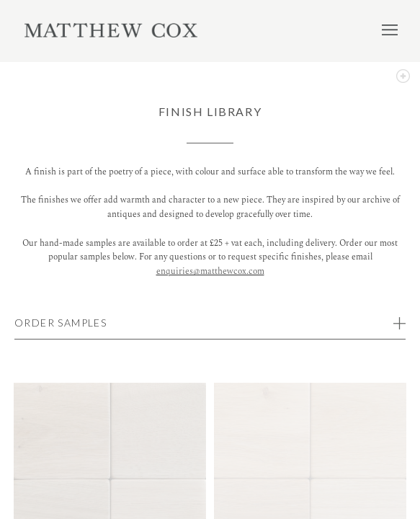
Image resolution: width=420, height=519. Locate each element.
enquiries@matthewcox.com (210, 271)
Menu (390, 30)
